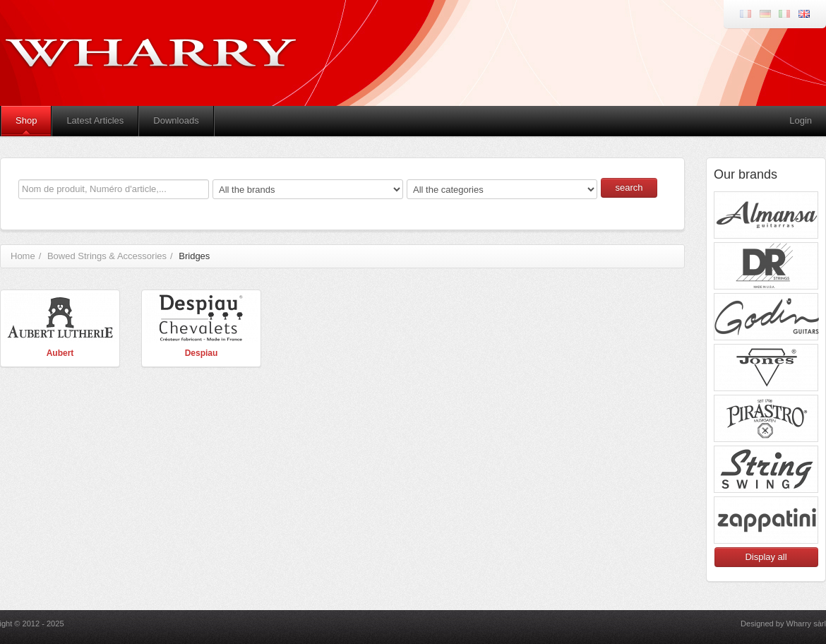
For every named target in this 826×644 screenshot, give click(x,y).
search (629, 187)
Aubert (60, 353)
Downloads (176, 120)
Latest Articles (95, 120)
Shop (26, 120)
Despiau (202, 353)
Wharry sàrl (806, 624)
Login (801, 120)
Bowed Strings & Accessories (107, 256)
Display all (766, 557)
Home (23, 256)
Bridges (194, 256)
